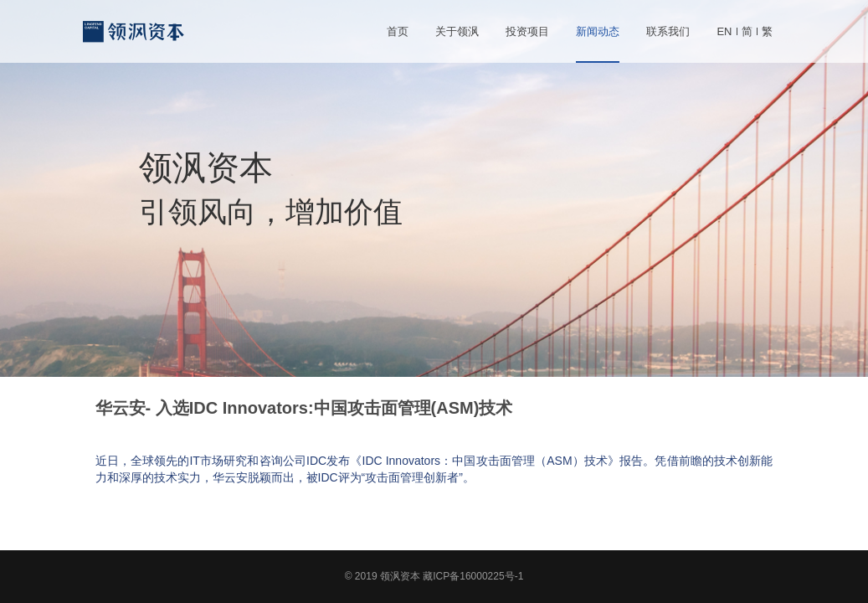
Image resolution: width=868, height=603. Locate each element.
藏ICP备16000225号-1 (473, 576)
